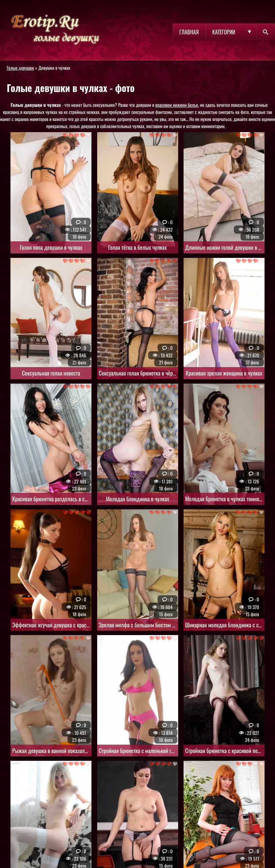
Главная (189, 32)
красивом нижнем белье (177, 105)
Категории (224, 32)
